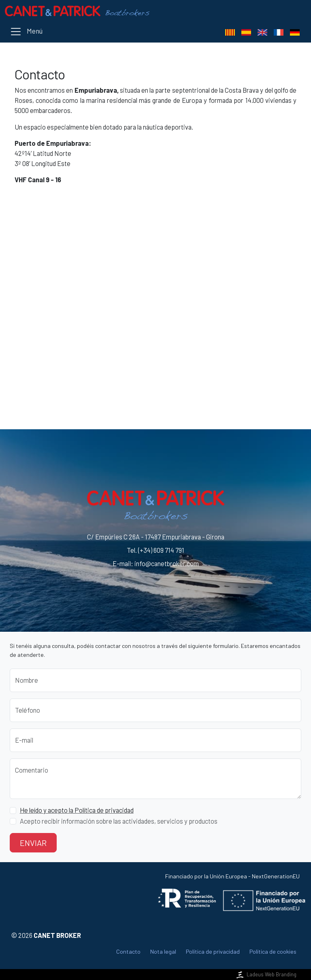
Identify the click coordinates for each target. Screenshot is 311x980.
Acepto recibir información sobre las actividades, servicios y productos (119, 821)
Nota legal (163, 951)
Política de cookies (273, 951)
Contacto (128, 951)
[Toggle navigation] (26, 32)
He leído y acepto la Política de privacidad (77, 810)
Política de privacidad (213, 951)
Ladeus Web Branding (266, 974)
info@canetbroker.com (167, 563)
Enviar (33, 843)
